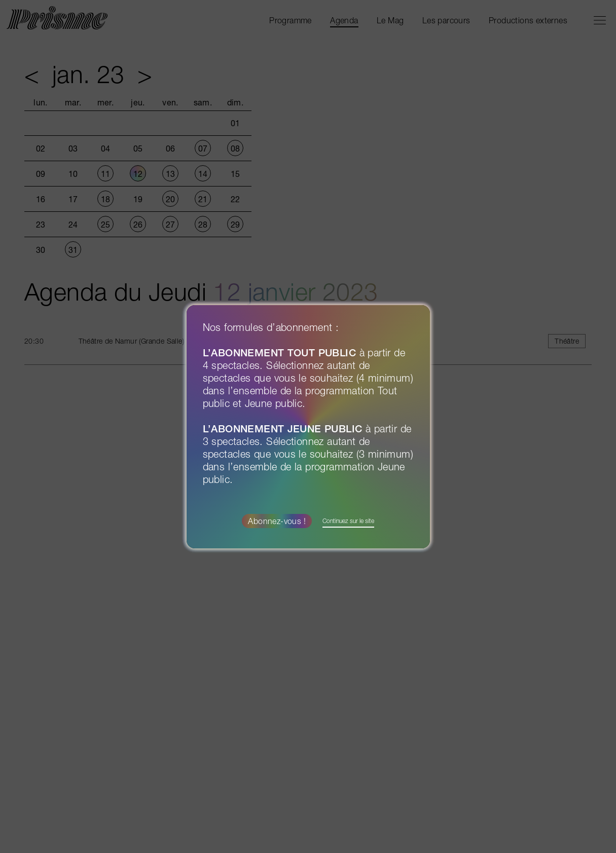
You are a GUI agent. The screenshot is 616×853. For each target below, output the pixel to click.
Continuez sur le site (348, 521)
